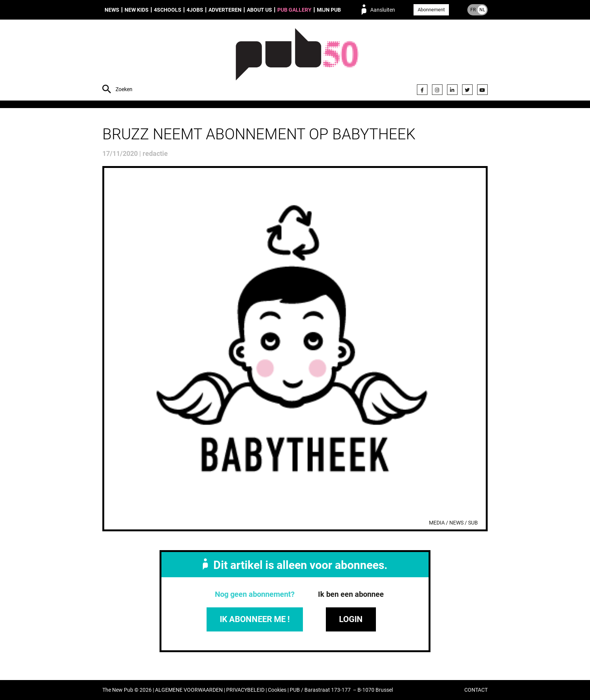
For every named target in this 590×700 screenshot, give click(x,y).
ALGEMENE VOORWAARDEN (189, 690)
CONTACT (476, 690)
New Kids (137, 10)
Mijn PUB (329, 10)
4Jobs (195, 10)
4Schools (168, 10)
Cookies (277, 690)
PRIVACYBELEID (245, 690)
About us (259, 10)
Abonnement (431, 10)
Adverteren (225, 10)
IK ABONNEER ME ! (255, 619)
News (112, 10)
